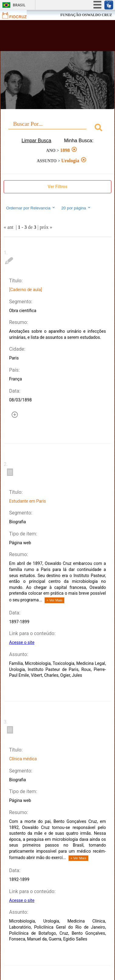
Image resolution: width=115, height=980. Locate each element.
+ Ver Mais (54, 600)
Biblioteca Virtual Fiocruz (49, 37)
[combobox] (57, 128)
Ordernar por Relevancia (31, 208)
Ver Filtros (57, 187)
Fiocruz (18, 15)
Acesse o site (22, 642)
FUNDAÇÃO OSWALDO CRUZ (86, 15)
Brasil (19, 5)
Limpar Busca (36, 141)
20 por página (76, 208)
